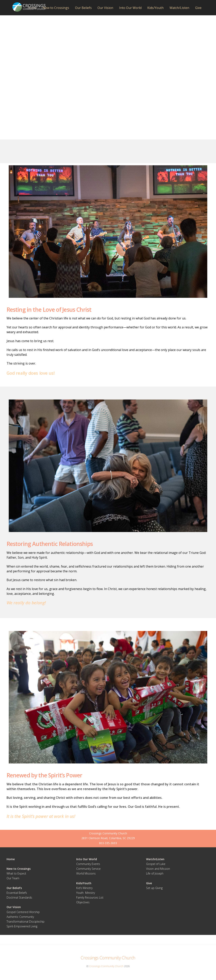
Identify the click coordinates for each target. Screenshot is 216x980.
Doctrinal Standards (19, 897)
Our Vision (105, 8)
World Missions (86, 873)
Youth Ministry (86, 893)
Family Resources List (90, 897)
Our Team (13, 878)
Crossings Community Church (106, 966)
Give (198, 8)
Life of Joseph (155, 873)
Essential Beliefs (17, 893)
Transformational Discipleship (26, 921)
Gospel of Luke (156, 864)
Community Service (88, 869)
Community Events (88, 864)
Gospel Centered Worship (23, 912)
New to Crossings (56, 8)
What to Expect (16, 873)
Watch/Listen (179, 8)
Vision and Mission (158, 869)
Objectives (83, 902)
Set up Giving (154, 888)
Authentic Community (20, 917)
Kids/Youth (155, 8)
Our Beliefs (83, 8)
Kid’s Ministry (84, 888)
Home (32, 8)
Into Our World (130, 8)
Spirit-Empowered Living (22, 926)
